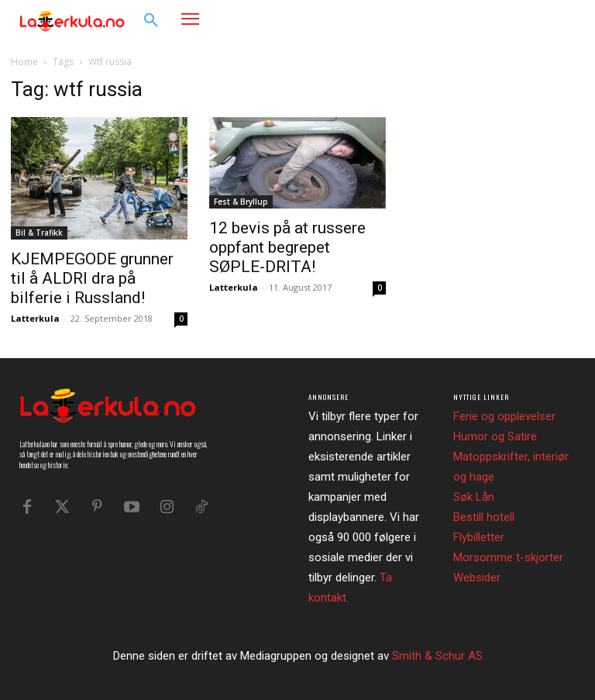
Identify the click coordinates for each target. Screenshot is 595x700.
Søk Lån (474, 497)
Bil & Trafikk (39, 233)
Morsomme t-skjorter (508, 557)
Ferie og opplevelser (504, 416)
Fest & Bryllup (241, 202)
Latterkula (35, 318)
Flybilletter (479, 537)
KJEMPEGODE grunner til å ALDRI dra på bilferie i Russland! (92, 278)
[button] (151, 21)
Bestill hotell (484, 517)
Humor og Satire (495, 436)
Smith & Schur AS (437, 656)
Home (24, 62)
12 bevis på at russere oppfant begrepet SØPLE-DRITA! (287, 247)
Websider (477, 578)
